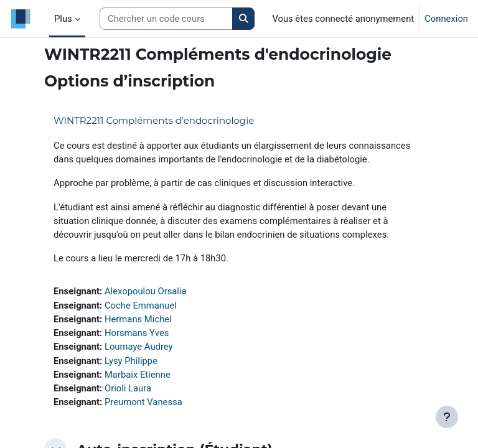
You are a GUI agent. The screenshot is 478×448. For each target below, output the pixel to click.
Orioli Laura (128, 388)
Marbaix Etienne (138, 375)
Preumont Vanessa (143, 402)
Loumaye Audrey (139, 347)
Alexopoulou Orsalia (146, 291)
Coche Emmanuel (141, 306)
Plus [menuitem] (63, 19)
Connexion (446, 19)
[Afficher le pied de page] (447, 417)
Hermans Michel (138, 319)
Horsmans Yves (137, 333)
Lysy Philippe (131, 361)
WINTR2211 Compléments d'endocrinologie (154, 120)
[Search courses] (166, 19)
